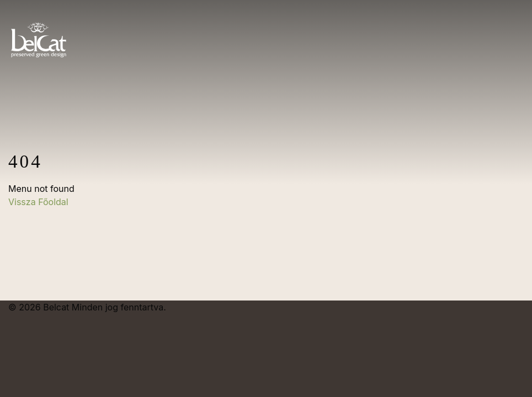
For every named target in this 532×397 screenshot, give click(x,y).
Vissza (23, 202)
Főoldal (53, 202)
